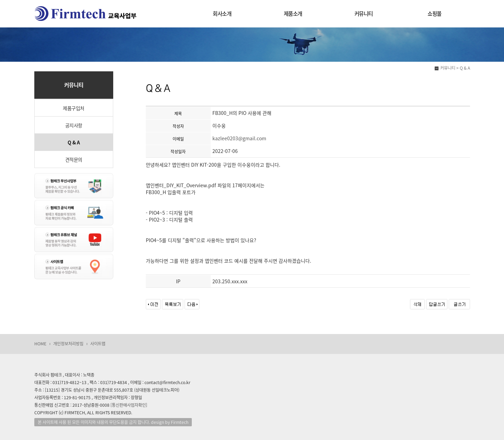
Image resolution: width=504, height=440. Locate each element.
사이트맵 (98, 344)
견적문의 (74, 159)
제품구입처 (74, 108)
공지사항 (74, 125)
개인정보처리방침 (68, 344)
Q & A (74, 142)
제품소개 (293, 14)
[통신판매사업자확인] (129, 405)
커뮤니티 (364, 14)
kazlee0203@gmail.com (239, 138)
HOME (40, 344)
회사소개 (222, 14)
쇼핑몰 (435, 14)
